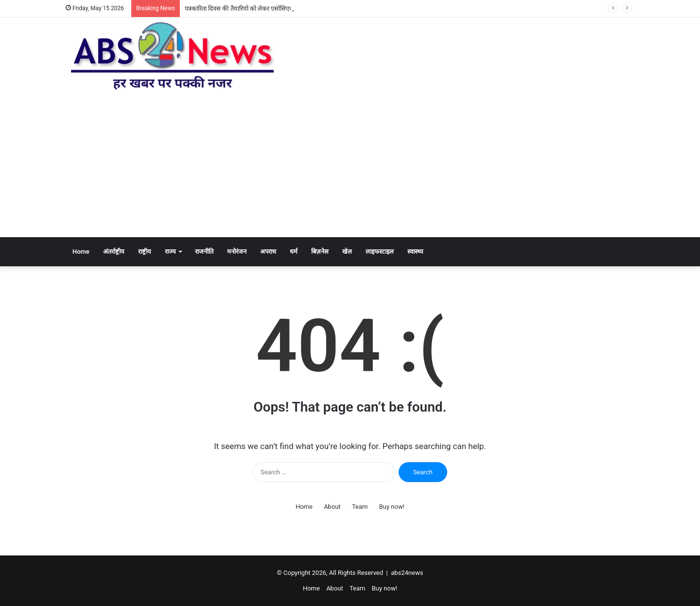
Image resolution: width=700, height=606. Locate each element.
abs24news (407, 573)
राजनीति (204, 251)
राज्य (170, 251)
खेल (347, 251)
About (332, 507)
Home (81, 251)
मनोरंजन (237, 251)
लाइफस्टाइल (380, 251)
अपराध (268, 251)
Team (360, 507)
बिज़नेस (320, 251)
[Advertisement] (350, 164)
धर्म (294, 251)
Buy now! (392, 507)
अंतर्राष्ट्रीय (114, 251)
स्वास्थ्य (415, 251)
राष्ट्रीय (145, 251)
